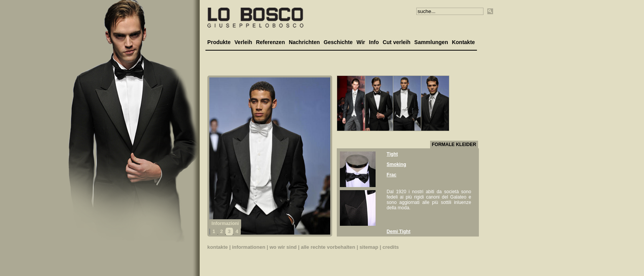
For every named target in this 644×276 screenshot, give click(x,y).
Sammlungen (431, 42)
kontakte (218, 247)
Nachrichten (304, 42)
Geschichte (338, 42)
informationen (249, 247)
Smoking (396, 164)
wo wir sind (283, 247)
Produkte (219, 42)
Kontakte (464, 42)
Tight (392, 154)
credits (391, 247)
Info (374, 42)
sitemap (369, 247)
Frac (392, 175)
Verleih (243, 42)
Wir (361, 42)
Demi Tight (399, 232)
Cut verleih (396, 42)
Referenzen (270, 42)
